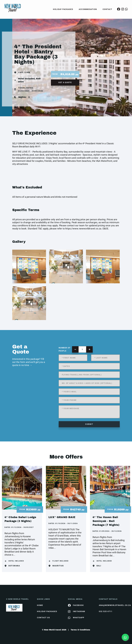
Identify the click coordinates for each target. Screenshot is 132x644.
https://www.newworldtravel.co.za (83, 229)
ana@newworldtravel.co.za (112, 605)
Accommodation (88, 9)
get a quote (65, 82)
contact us (43, 618)
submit (89, 424)
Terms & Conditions (80, 630)
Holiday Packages (63, 9)
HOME (40, 605)
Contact (107, 9)
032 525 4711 (106, 611)
